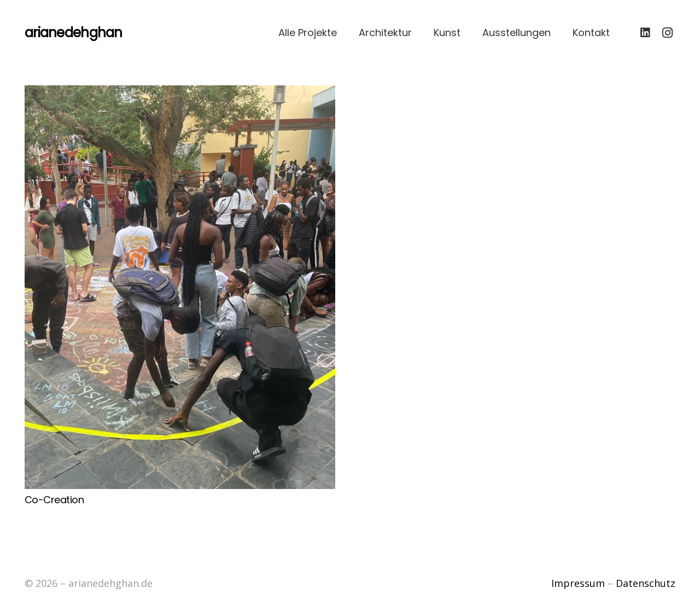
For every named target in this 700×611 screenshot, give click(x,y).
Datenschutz (646, 583)
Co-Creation (54, 500)
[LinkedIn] (645, 33)
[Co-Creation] (180, 287)
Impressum (578, 583)
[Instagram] (667, 33)
